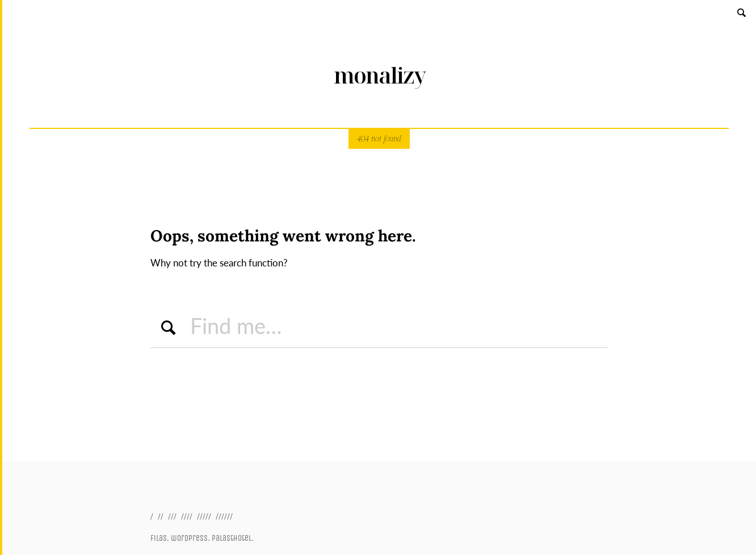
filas (159, 538)
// (161, 516)
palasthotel (232, 538)
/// (172, 516)
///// (204, 516)
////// (224, 516)
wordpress (189, 538)
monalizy (379, 75)
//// (187, 516)
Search (742, 12)
